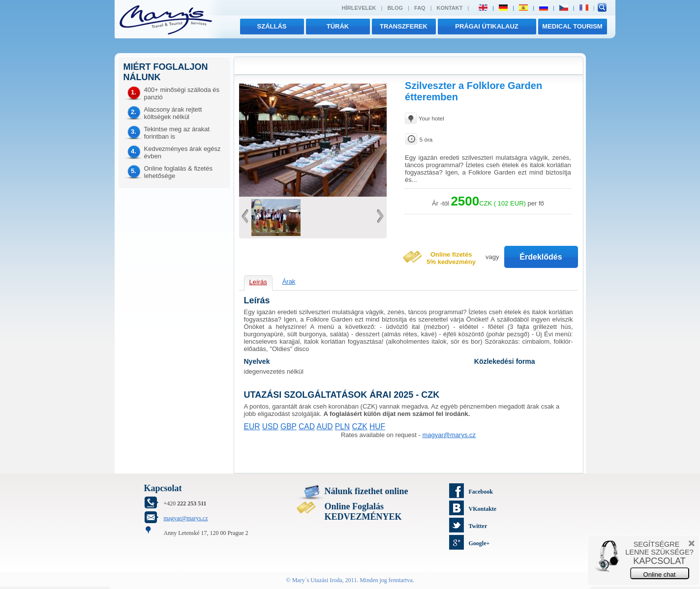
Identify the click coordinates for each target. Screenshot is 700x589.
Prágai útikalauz (487, 26)
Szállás (272, 26)
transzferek (404, 26)
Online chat (660, 574)
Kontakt (450, 8)
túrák (338, 26)
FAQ (420, 8)
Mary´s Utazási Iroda (317, 580)
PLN (342, 427)
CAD (307, 427)
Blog (395, 8)
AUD (324, 427)
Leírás (258, 282)
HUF (377, 427)
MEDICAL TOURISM (572, 26)
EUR (252, 427)
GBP (289, 427)
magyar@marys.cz (449, 435)
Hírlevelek (359, 8)
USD (270, 427)
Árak (289, 281)
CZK (359, 427)
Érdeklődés (541, 257)
